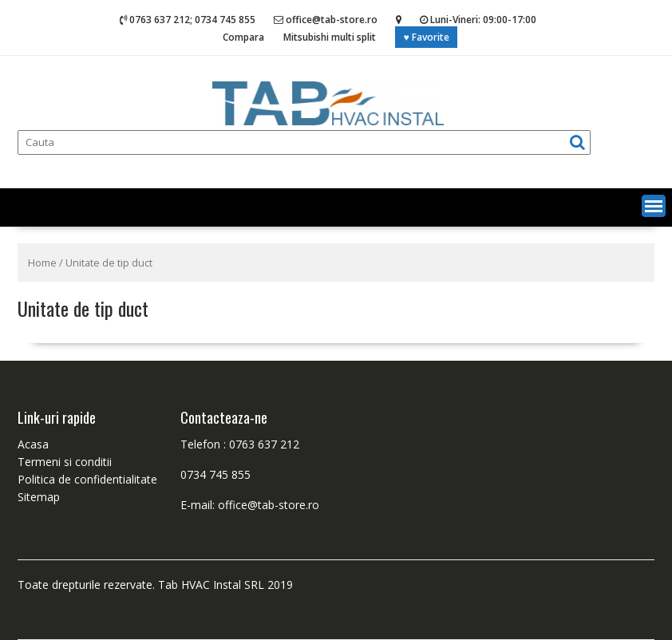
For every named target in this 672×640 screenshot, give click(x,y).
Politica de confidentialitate (87, 479)
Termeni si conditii (65, 462)
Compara (243, 37)
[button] (654, 206)
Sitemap (39, 497)
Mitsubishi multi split (330, 37)
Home (42, 263)
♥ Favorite (426, 37)
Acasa (33, 444)
